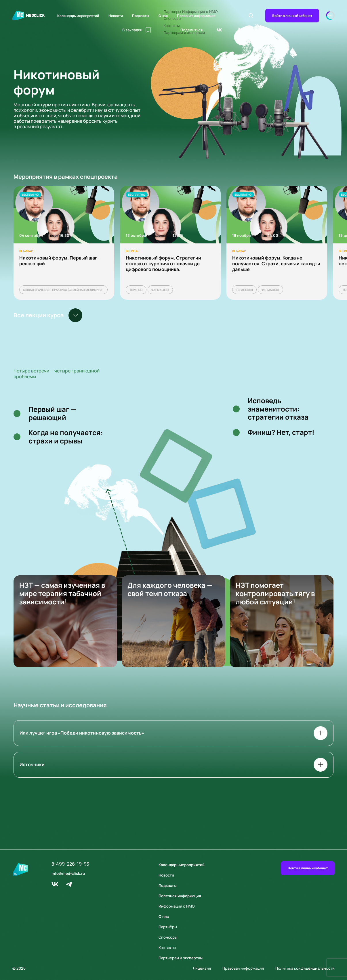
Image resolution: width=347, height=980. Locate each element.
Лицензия (202, 968)
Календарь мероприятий (78, 16)
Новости (116, 16)
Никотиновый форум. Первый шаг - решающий (60, 261)
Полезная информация (196, 16)
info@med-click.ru (68, 874)
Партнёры (168, 927)
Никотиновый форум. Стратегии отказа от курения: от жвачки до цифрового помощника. (163, 264)
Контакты (167, 948)
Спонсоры (168, 937)
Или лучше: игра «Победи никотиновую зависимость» (173, 733)
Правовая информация (243, 968)
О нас (163, 16)
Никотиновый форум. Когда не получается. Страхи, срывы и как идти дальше (276, 264)
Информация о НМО (177, 906)
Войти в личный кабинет (292, 16)
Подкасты (141, 16)
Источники (173, 765)
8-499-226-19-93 (70, 864)
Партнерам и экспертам (181, 958)
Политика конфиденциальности (305, 968)
